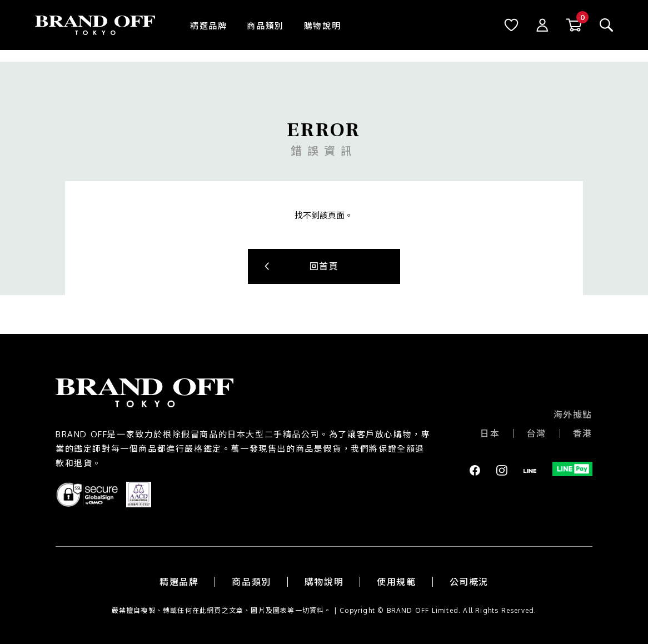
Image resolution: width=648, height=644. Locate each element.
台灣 (537, 433)
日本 (490, 433)
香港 (583, 433)
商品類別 (265, 26)
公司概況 (469, 582)
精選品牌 (208, 26)
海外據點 (573, 415)
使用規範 (396, 582)
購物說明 (322, 26)
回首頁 (324, 266)
